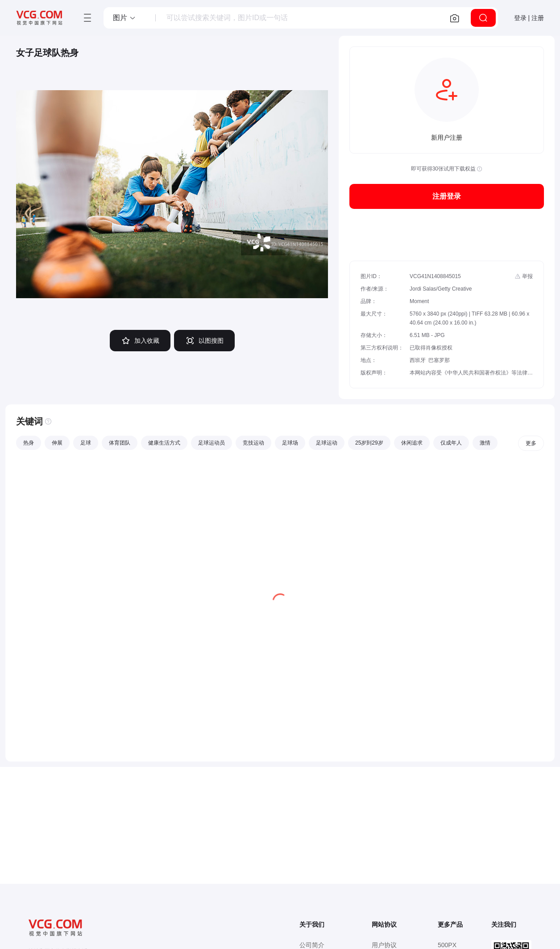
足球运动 (327, 443)
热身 (29, 443)
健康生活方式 (164, 443)
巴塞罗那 (439, 360)
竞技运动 (253, 443)
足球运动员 (212, 443)
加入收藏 (140, 341)
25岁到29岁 (369, 443)
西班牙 (418, 360)
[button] (124, 18)
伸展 (57, 443)
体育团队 (120, 443)
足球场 (290, 443)
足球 (86, 443)
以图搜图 (204, 341)
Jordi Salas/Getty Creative (441, 289)
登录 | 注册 (529, 18)
